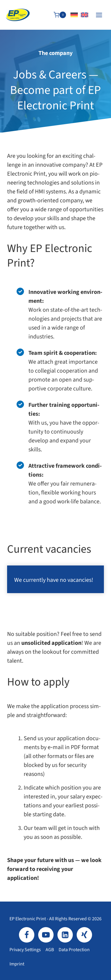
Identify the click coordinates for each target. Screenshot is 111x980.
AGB (50, 950)
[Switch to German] (74, 15)
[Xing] (84, 935)
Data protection (74, 950)
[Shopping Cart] (60, 15)
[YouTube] (46, 935)
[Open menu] (99, 15)
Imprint (17, 964)
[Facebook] (27, 935)
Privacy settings (25, 950)
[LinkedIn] (65, 935)
